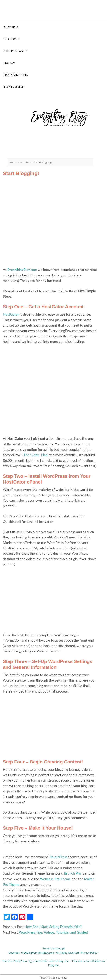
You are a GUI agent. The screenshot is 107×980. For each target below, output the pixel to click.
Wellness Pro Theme (55, 878)
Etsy (61, 960)
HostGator (11, 315)
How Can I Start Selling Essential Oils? (53, 926)
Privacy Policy (89, 952)
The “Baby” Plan (35, 455)
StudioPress (59, 857)
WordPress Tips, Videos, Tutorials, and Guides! (54, 931)
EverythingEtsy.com (22, 270)
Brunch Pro (72, 873)
